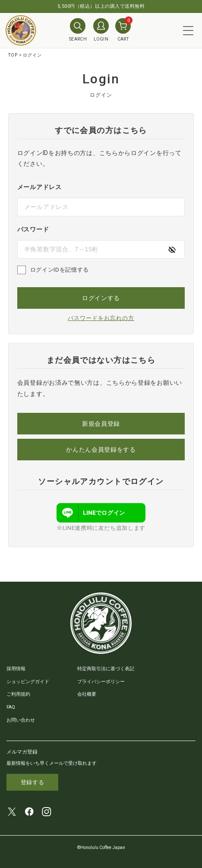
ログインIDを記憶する (60, 270)
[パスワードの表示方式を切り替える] (172, 249)
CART (123, 30)
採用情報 (16, 669)
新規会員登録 (101, 424)
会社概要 (87, 694)
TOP (13, 55)
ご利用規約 (18, 694)
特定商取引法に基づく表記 (106, 669)
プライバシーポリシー (101, 682)
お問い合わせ (21, 720)
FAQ (11, 707)
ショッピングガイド (28, 682)
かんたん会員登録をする (101, 450)
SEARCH (78, 30)
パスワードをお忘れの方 (101, 318)
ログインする (101, 298)
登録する (33, 782)
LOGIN (101, 30)
